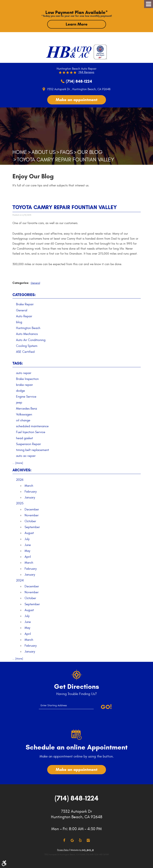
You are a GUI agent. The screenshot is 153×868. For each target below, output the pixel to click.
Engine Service (26, 397)
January (30, 497)
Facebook (64, 840)
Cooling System (27, 346)
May (27, 551)
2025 (20, 503)
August (29, 533)
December (32, 509)
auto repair (24, 373)
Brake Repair (25, 304)
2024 (20, 580)
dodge (20, 391)
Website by (82, 850)
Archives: (22, 470)
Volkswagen (24, 414)
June (28, 545)
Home (20, 152)
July (27, 539)
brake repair (24, 385)
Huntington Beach (28, 328)
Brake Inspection (27, 379)
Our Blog (90, 152)
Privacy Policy (63, 850)
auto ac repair (26, 456)
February (31, 492)
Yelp (80, 840)
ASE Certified (25, 352)
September (32, 527)
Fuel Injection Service (31, 432)
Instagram (88, 840)
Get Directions (76, 687)
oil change (23, 420)
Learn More (77, 24)
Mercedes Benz (27, 409)
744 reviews (86, 72)
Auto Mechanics (27, 334)
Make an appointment (77, 100)
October (30, 521)
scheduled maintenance (32, 426)
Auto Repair (24, 316)
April (28, 557)
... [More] (18, 463)
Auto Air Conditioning (31, 340)
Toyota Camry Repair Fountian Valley (66, 160)
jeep (19, 402)
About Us (44, 152)
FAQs (66, 152)
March (29, 486)
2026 (20, 480)
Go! (106, 707)
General (35, 283)
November (32, 515)
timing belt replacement (33, 450)
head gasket (24, 438)
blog (19, 322)
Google (72, 840)
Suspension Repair (28, 444)
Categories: (24, 295)
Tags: (18, 363)
